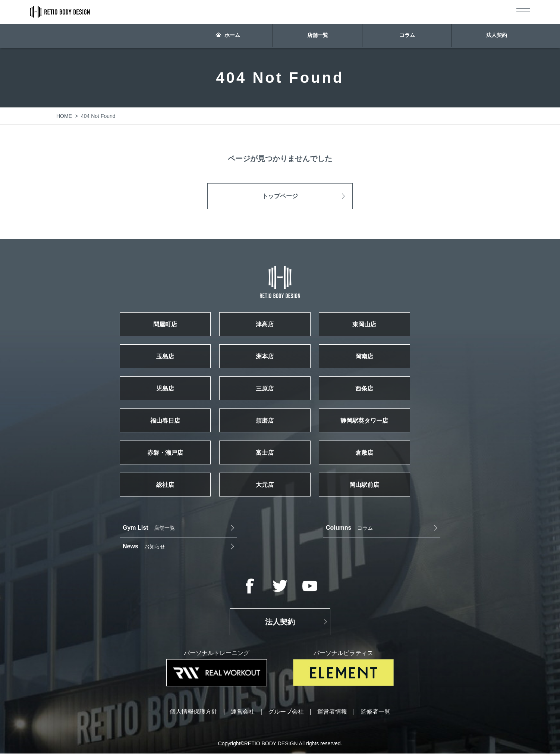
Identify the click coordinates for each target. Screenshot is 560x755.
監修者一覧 (375, 713)
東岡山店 (390, 326)
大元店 (280, 504)
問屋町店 (170, 326)
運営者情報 (332, 713)
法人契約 (496, 36)
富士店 (280, 468)
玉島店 (170, 362)
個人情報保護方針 (194, 713)
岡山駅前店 (390, 504)
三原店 (280, 397)
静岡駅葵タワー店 (390, 433)
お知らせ (368, 548)
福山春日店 (170, 433)
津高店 (280, 326)
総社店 (170, 504)
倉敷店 (390, 468)
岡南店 (390, 362)
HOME (64, 116)
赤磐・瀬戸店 (170, 468)
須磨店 (280, 433)
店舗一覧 (318, 36)
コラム (407, 36)
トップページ (280, 196)
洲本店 (280, 362)
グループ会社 (286, 713)
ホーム (228, 36)
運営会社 (243, 713)
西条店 (390, 397)
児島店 (170, 397)
